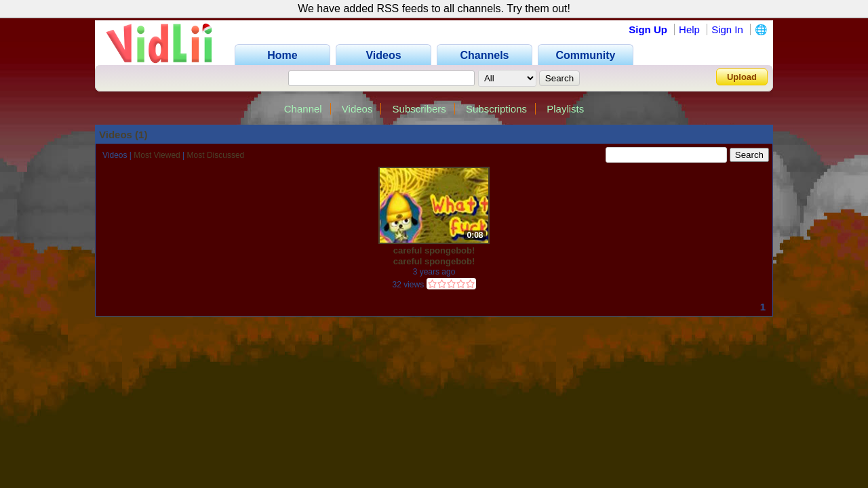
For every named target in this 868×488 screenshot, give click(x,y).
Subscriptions (496, 109)
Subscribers (419, 109)
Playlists (565, 109)
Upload (742, 77)
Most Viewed (157, 155)
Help (689, 29)
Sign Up (648, 29)
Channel (303, 109)
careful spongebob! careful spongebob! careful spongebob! (434, 256)
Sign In (727, 29)
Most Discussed (216, 155)
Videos (357, 109)
